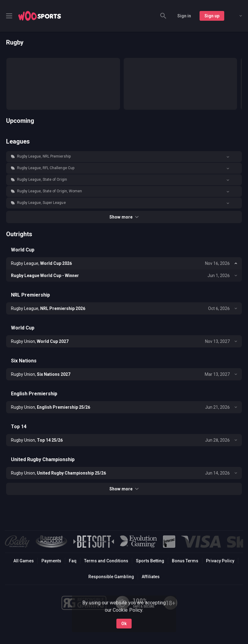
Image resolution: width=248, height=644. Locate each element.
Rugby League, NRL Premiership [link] (44, 156)
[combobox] (236, 16)
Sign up (212, 16)
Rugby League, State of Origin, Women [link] (50, 191)
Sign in (184, 16)
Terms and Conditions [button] (106, 561)
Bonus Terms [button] (185, 561)
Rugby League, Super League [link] (41, 203)
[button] (124, 157)
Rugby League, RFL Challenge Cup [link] (46, 168)
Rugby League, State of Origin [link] (42, 180)
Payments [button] (51, 561)
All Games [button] (24, 561)
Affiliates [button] (151, 577)
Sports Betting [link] (150, 561)
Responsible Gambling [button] (111, 577)
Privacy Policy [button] (220, 561)
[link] (40, 16)
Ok (124, 624)
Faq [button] (73, 561)
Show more (124, 217)
